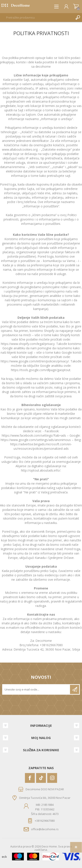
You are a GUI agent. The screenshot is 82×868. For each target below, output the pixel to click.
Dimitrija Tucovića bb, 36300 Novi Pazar (45, 797)
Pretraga (78, 17)
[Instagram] (52, 778)
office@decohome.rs (45, 829)
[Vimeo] (41, 778)
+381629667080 (45, 821)
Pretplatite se (75, 689)
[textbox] (37, 17)
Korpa (76, 7)
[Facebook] (30, 778)
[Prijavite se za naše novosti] (36, 689)
